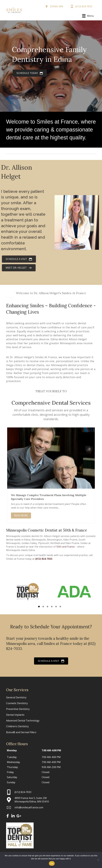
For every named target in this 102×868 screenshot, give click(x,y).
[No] (98, 860)
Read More (21, 515)
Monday (12, 750)
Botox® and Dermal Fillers (21, 732)
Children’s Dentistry (17, 726)
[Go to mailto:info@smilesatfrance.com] (51, 808)
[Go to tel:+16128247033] (51, 792)
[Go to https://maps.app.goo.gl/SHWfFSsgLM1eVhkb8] (51, 800)
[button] (39, 607)
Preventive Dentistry (18, 709)
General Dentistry (16, 697)
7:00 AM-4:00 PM (51, 750)
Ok (52, 864)
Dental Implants (15, 715)
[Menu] (88, 16)
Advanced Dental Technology (23, 721)
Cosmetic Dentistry (17, 703)
